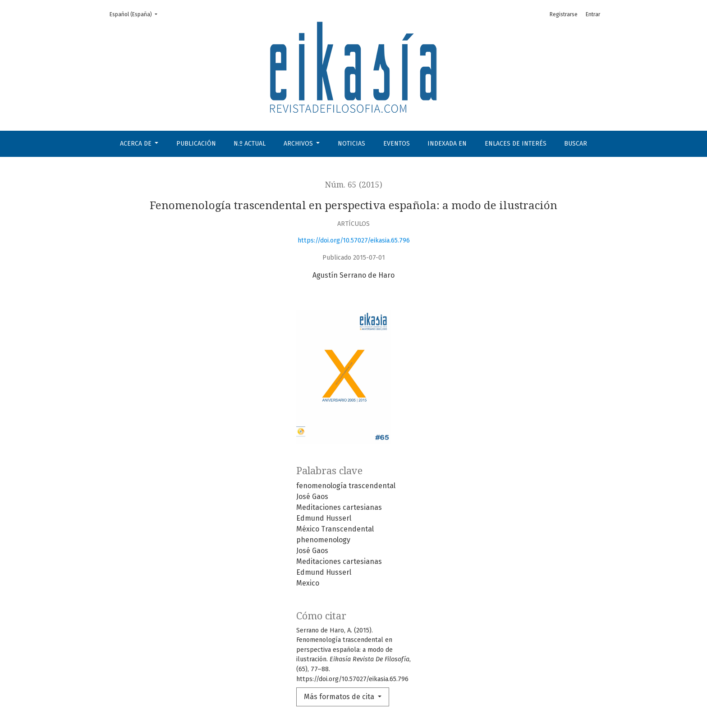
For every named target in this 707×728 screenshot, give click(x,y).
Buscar (576, 144)
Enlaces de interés (516, 144)
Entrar (593, 14)
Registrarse (564, 14)
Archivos (299, 144)
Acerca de (137, 144)
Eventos (397, 144)
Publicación (196, 144)
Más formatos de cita (340, 697)
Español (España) (136, 14)
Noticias (351, 144)
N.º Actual (250, 144)
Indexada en (447, 144)
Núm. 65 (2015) (354, 185)
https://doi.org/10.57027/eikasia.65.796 (354, 240)
